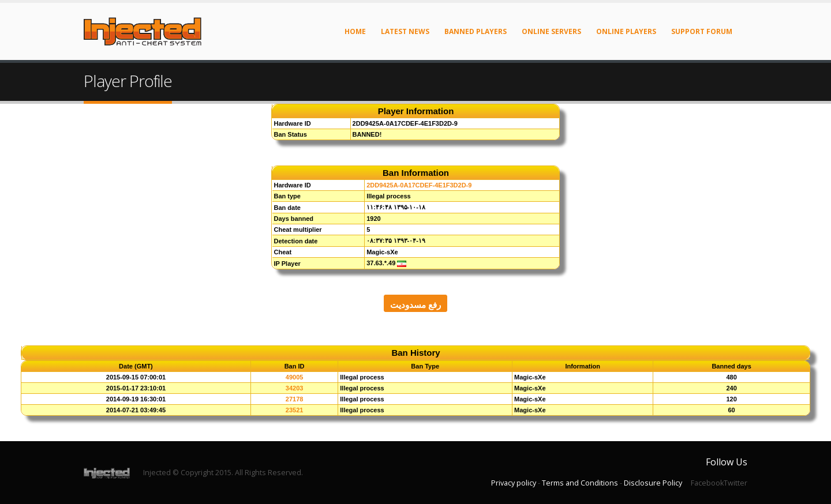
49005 (295, 377)
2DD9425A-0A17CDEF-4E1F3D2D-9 (419, 185)
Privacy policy (514, 483)
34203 (295, 388)
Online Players (626, 31)
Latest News (405, 31)
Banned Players (476, 31)
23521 (295, 410)
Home (355, 31)
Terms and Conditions (580, 483)
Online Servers (551, 31)
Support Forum (702, 31)
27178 (295, 399)
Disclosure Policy (653, 483)
